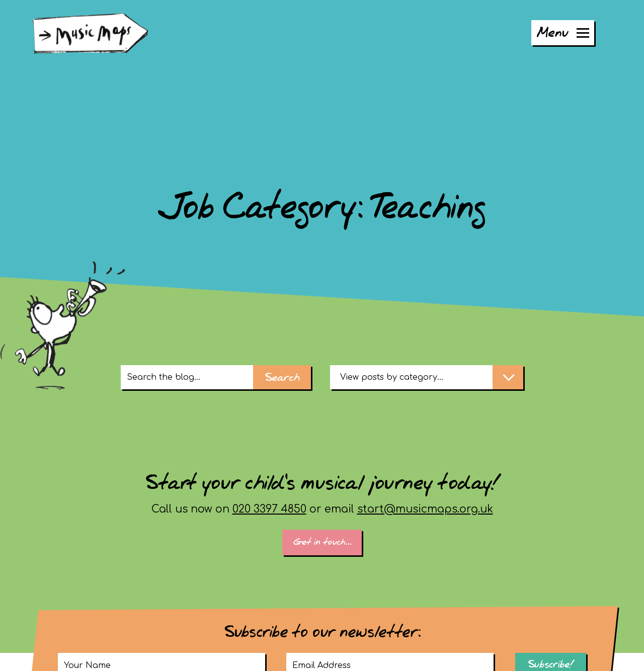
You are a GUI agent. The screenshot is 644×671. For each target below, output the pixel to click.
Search (282, 378)
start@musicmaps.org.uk (425, 509)
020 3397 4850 (269, 509)
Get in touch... (322, 542)
